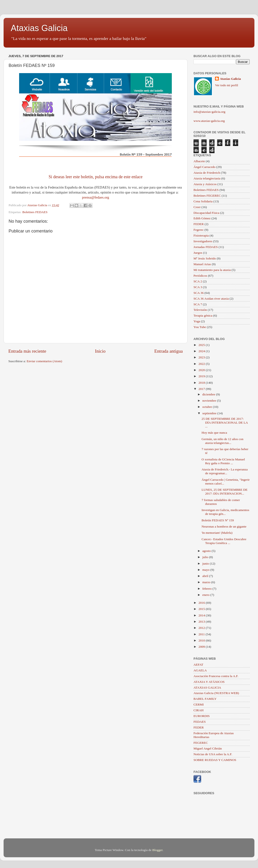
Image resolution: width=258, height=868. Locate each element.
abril (206, 576)
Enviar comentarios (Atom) (44, 361)
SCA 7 (198, 304)
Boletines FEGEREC (207, 196)
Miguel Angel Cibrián (208, 748)
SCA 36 (199, 293)
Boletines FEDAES (35, 212)
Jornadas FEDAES (206, 247)
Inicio (100, 351)
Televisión (200, 310)
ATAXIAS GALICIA (207, 687)
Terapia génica (203, 315)
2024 (202, 351)
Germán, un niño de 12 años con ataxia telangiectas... (223, 441)
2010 (202, 640)
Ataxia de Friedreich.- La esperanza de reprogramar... (225, 471)
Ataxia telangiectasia (207, 178)
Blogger (157, 850)
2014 (202, 615)
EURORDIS (202, 716)
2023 (202, 357)
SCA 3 (198, 287)
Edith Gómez (202, 218)
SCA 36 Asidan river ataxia (211, 299)
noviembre (210, 401)
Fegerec (199, 230)
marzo (207, 582)
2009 (202, 647)
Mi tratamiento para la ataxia (212, 270)
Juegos (198, 253)
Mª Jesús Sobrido (205, 258)
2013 (202, 622)
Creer (197, 207)
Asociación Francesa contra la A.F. (216, 676)
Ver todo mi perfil (226, 85)
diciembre (209, 394)
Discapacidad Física (206, 213)
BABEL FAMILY (205, 699)
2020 (202, 370)
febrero (207, 589)
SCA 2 (198, 281)
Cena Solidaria (203, 201)
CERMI (199, 704)
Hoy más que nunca (214, 433)
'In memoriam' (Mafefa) (217, 533)
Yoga (197, 321)
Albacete (199, 161)
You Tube (200, 327)
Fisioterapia (201, 235)
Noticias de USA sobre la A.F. (213, 754)
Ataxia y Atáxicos (205, 184)
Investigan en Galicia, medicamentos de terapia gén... (225, 512)
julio (206, 557)
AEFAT (198, 665)
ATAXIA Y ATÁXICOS (209, 682)
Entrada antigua (169, 351)
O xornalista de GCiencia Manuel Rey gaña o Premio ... (223, 461)
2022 (202, 364)
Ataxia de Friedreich (207, 173)
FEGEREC (201, 743)
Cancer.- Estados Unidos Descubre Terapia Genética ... (224, 541)
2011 (202, 634)
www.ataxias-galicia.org (209, 121)
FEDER (199, 224)
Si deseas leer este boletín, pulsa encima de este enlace (96, 177)
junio (206, 563)
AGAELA (200, 670)
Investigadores (203, 241)
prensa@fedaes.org (96, 197)
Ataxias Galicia (39, 28)
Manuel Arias (202, 264)
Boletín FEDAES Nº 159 (218, 520)
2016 (202, 603)
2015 (202, 609)
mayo (206, 570)
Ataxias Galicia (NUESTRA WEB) (216, 693)
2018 (202, 383)
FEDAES (200, 722)
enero (206, 595)
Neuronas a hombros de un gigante (224, 526)
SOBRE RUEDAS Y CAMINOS (215, 760)
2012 (202, 628)
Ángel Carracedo (204, 167)
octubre (208, 407)
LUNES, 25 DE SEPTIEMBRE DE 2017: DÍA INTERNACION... (225, 492)
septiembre (210, 413)
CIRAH (199, 710)
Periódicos (200, 276)
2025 (202, 345)
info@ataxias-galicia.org (209, 112)
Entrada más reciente (27, 351)
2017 (202, 389)
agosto (207, 551)
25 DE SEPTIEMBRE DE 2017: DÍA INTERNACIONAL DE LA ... (225, 423)
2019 (202, 376)
